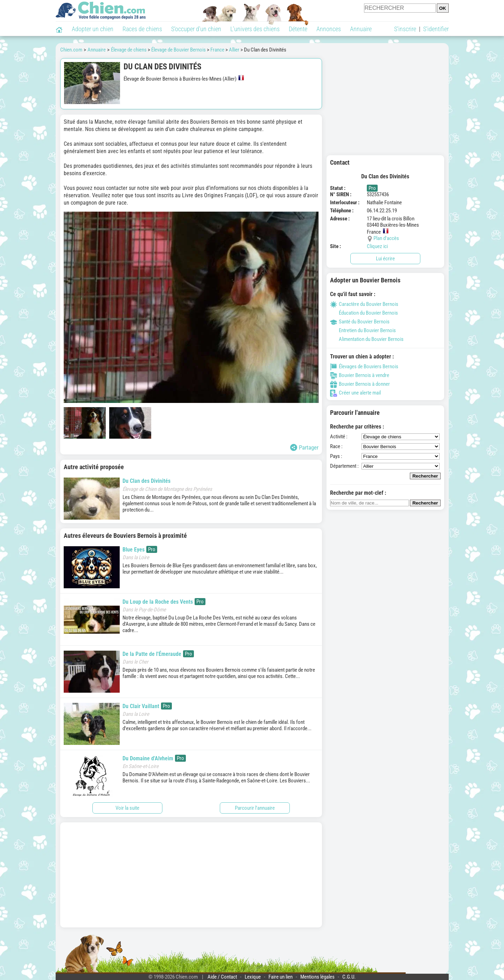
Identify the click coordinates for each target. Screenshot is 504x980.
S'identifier (436, 29)
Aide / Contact (222, 977)
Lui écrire (385, 259)
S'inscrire (405, 29)
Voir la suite (127, 808)
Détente (298, 29)
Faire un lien (281, 977)
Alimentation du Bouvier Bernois (367, 339)
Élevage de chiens (129, 50)
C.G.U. (349, 977)
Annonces (329, 29)
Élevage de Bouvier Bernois (178, 50)
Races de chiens (142, 29)
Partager (304, 447)
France (217, 50)
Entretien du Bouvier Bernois (363, 330)
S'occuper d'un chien (196, 29)
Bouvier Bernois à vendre (360, 375)
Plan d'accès (386, 238)
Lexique (253, 977)
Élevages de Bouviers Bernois (364, 366)
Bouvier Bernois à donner (360, 384)
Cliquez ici (377, 246)
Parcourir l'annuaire (255, 808)
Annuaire (361, 29)
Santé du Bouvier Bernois (360, 322)
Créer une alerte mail (355, 393)
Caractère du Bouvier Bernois (364, 304)
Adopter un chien (93, 29)
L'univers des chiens (255, 29)
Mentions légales (317, 977)
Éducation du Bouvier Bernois (364, 313)
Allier (234, 50)
